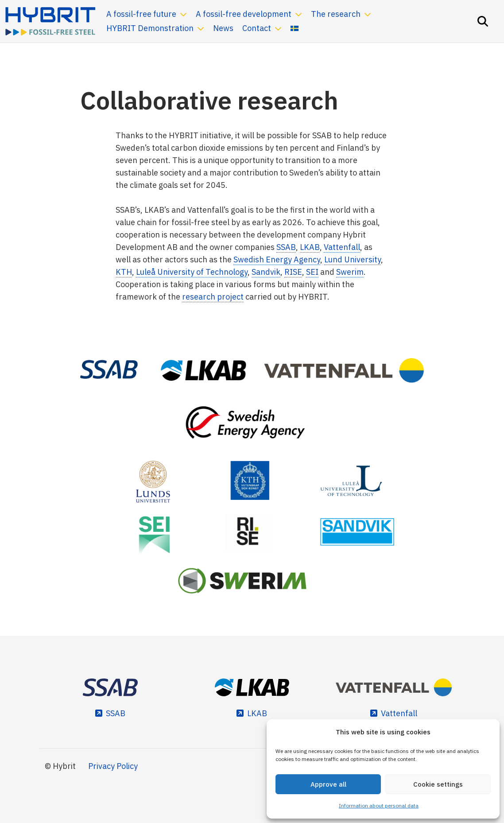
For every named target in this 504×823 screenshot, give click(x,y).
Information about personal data (379, 805)
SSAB (286, 247)
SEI (312, 272)
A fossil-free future (141, 14)
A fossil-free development (244, 14)
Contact (257, 28)
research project (213, 297)
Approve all (328, 784)
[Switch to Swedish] (295, 28)
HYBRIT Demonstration (150, 28)
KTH (124, 272)
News (223, 28)
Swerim (350, 272)
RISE (293, 272)
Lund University (353, 259)
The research (336, 14)
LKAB (310, 247)
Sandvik (266, 272)
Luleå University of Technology (192, 272)
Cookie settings (438, 784)
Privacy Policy (113, 766)
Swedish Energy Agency (277, 259)
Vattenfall (342, 247)
